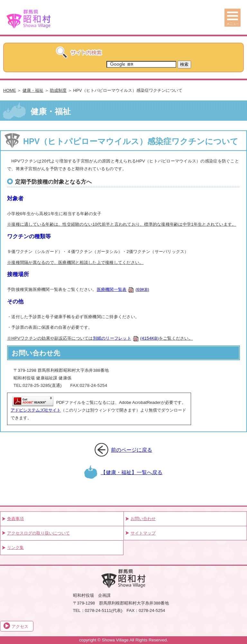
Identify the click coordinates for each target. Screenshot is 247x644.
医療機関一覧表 (123, 289)
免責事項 (15, 519)
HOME (10, 90)
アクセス (20, 627)
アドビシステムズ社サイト (36, 410)
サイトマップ (143, 533)
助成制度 (58, 90)
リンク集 (15, 548)
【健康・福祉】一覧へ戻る (132, 472)
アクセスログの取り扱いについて (38, 533)
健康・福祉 (33, 90)
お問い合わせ (143, 519)
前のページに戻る (132, 450)
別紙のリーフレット (126, 338)
